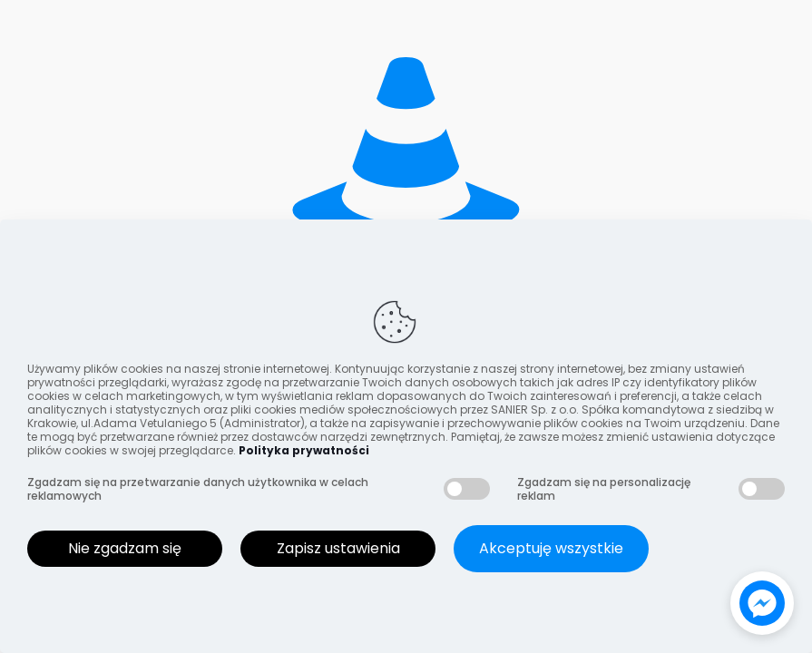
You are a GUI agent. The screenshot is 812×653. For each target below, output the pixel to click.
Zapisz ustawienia (338, 548)
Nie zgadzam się (125, 548)
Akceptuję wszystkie (551, 548)
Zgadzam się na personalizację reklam (604, 489)
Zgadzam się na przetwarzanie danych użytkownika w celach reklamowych (198, 489)
